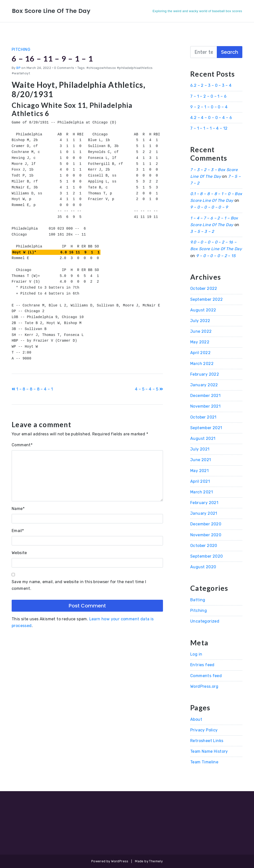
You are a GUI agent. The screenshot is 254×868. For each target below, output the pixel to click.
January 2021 (204, 513)
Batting (198, 600)
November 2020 (206, 535)
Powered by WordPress (110, 861)
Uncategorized (205, 621)
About (196, 719)
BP (18, 68)
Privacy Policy (204, 730)
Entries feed (202, 665)
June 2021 (201, 460)
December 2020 (206, 524)
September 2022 (207, 299)
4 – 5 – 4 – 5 (149, 389)
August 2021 (203, 438)
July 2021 (200, 449)
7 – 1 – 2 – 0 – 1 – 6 (208, 96)
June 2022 (201, 331)
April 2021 (200, 481)
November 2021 (205, 406)
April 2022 (200, 353)
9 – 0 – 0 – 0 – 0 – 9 (209, 207)
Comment (22, 445)
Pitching (21, 49)
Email (18, 531)
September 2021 (206, 428)
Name (18, 509)
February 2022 (205, 374)
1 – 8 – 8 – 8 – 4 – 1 (32, 389)
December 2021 (205, 396)
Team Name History (209, 751)
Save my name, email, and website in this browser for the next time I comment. (79, 585)
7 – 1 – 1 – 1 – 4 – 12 (209, 128)
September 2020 (207, 556)
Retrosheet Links (207, 741)
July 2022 (200, 321)
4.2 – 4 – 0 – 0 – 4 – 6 (211, 118)
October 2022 (204, 288)
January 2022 (204, 385)
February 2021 (204, 503)
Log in (196, 654)
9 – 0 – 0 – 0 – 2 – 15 (216, 256)
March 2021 (202, 492)
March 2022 (202, 364)
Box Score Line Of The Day (52, 11)
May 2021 (199, 471)
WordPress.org (204, 686)
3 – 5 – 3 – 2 (202, 231)
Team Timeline (204, 762)
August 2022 (203, 310)
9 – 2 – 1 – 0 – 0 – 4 (209, 107)
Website (19, 553)
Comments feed (206, 676)
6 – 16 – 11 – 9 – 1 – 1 (53, 58)
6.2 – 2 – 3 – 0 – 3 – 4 (211, 85)
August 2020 (203, 567)
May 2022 (200, 342)
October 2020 (204, 546)
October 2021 (203, 417)
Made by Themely (149, 861)
